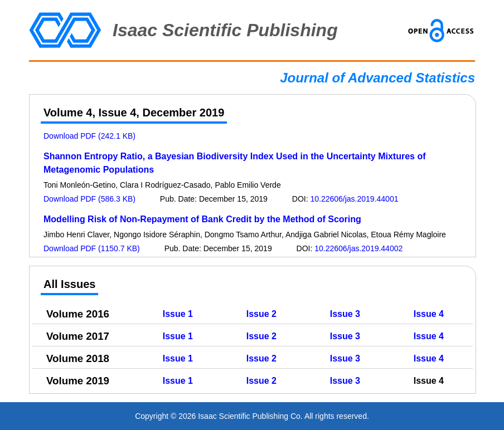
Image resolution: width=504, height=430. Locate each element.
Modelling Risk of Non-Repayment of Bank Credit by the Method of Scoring (202, 219)
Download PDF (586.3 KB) (89, 199)
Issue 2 (261, 314)
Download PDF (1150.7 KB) (92, 248)
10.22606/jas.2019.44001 (354, 199)
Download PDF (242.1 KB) (89, 136)
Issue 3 (345, 314)
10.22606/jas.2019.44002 (358, 248)
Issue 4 (429, 314)
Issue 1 (178, 314)
